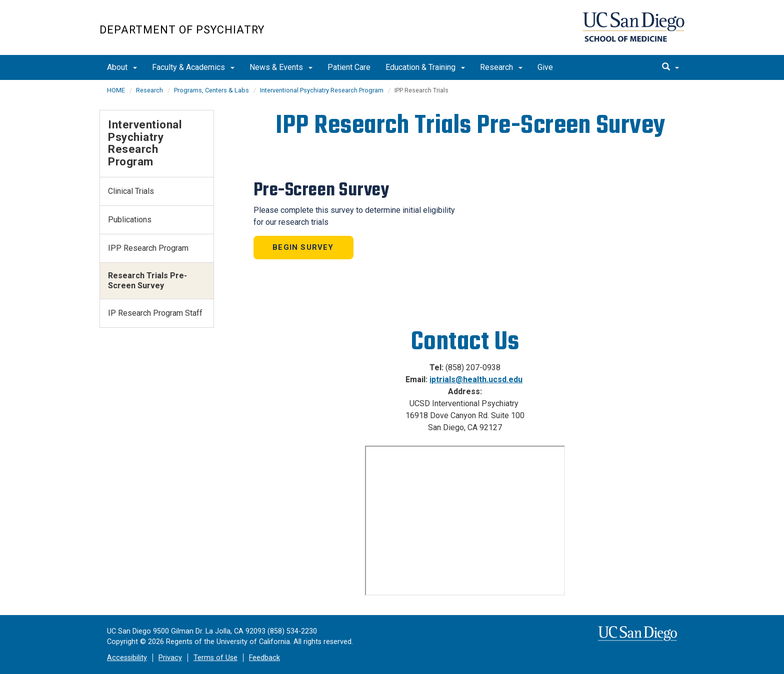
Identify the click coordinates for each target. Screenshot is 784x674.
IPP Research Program (148, 248)
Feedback (264, 658)
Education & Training (425, 67)
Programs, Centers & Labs (211, 90)
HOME (116, 90)
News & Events (281, 67)
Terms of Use (215, 658)
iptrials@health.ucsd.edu (476, 379)
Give (545, 67)
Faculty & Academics (193, 67)
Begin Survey (303, 247)
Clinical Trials (131, 191)
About (122, 67)
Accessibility (127, 658)
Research (501, 67)
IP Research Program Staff (155, 313)
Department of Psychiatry (182, 30)
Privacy (170, 658)
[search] (670, 67)
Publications (130, 220)
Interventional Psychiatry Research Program (322, 90)
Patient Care (349, 67)
